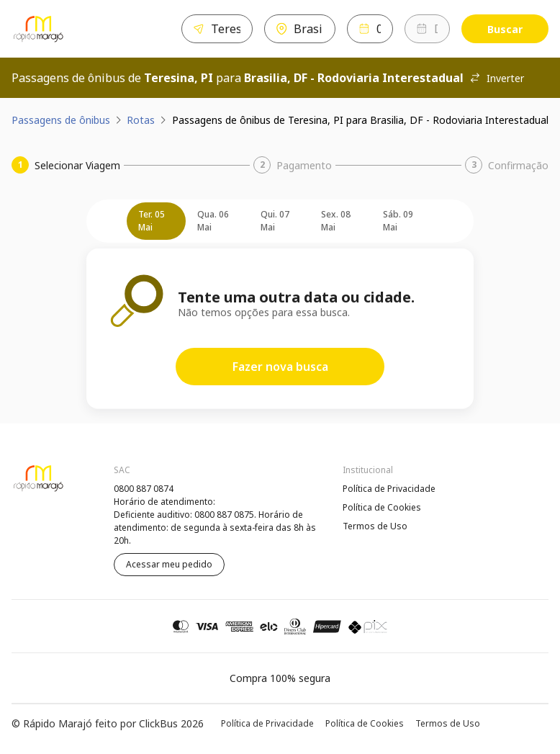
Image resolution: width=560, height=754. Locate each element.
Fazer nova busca (280, 367)
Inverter (497, 78)
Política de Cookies (382, 507)
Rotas (141, 120)
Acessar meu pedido (169, 564)
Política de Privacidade (389, 489)
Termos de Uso (375, 526)
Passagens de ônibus (61, 120)
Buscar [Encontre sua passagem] (505, 29)
